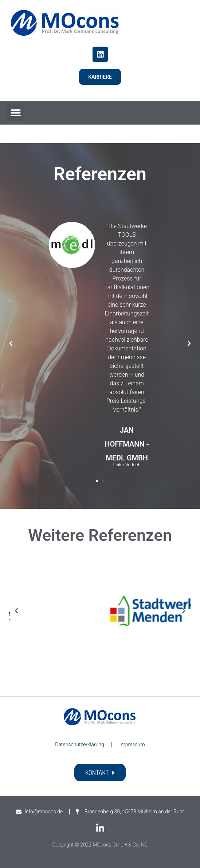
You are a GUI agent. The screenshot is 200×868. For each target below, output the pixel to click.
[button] (15, 113)
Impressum (132, 745)
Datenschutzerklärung (79, 745)
